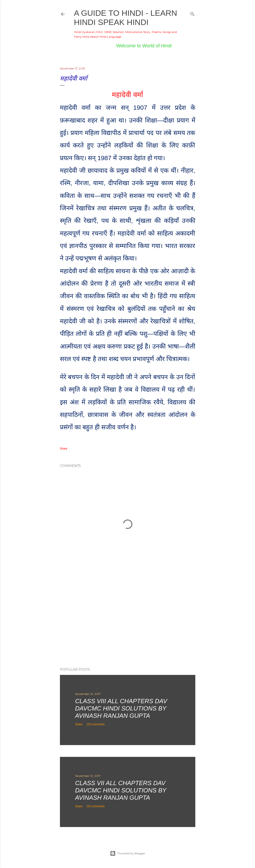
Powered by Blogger (128, 853)
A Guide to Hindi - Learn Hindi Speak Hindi (126, 18)
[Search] (192, 13)
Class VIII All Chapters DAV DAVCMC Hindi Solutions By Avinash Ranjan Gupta (121, 708)
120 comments (96, 724)
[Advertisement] (128, 623)
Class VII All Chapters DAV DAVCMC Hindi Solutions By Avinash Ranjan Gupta (121, 790)
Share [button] (64, 449)
